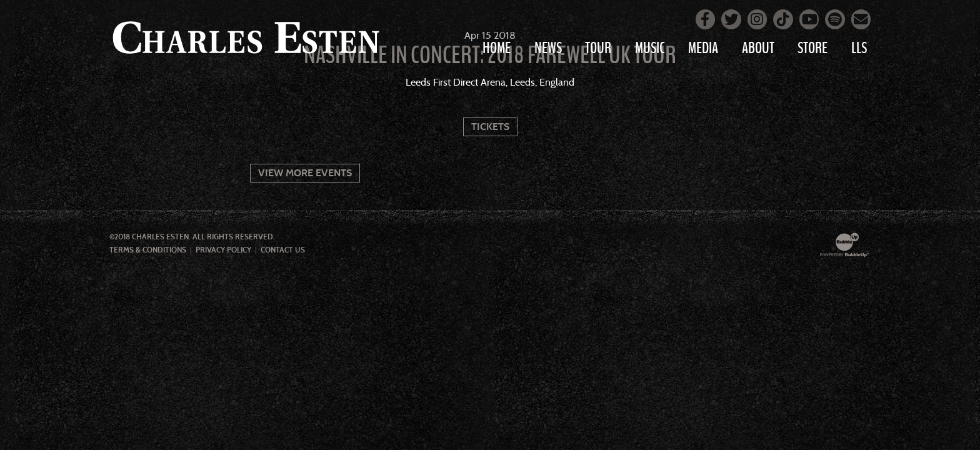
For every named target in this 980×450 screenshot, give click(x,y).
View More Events (305, 173)
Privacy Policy (223, 250)
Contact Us (283, 250)
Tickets (490, 127)
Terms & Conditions (148, 250)
